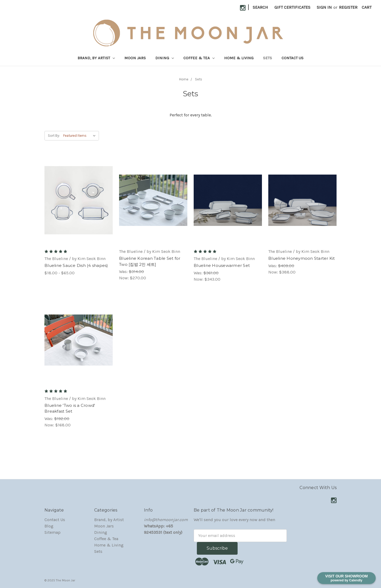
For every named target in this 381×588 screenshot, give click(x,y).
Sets (267, 58)
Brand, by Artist (96, 58)
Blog (49, 526)
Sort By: (54, 136)
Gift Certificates (292, 7)
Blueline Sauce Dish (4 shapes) (76, 265)
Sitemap (53, 532)
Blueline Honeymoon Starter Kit (302, 258)
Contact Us (292, 58)
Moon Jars (135, 58)
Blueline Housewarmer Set (222, 265)
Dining (165, 58)
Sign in (324, 7)
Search (260, 7)
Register (348, 7)
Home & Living (239, 58)
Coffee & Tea (199, 58)
